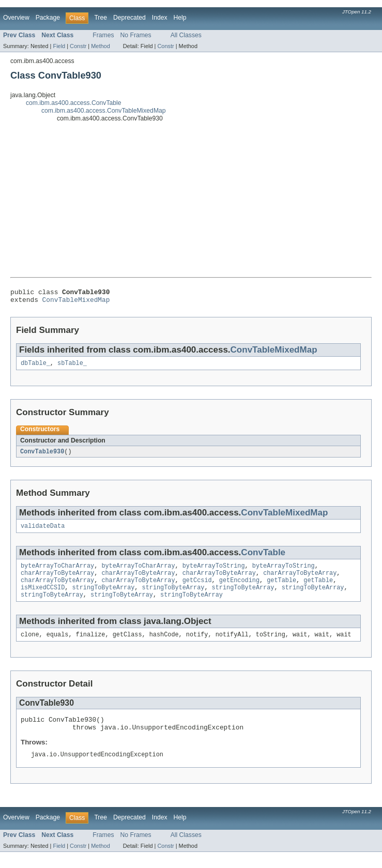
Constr (78, 46)
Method (100, 46)
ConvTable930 (42, 456)
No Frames (136, 35)
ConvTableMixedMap (76, 302)
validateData (43, 531)
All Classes (186, 35)
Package (48, 18)
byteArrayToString (214, 572)
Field (59, 46)
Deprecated (129, 18)
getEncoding (239, 589)
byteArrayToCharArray (57, 572)
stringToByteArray (104, 597)
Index (160, 18)
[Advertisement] (191, 200)
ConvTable (263, 558)
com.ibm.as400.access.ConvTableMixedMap (104, 111)
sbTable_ (72, 367)
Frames (103, 35)
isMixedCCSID (43, 597)
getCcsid (197, 589)
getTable (281, 589)
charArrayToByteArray (57, 581)
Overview (16, 18)
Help (180, 18)
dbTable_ (35, 367)
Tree (101, 18)
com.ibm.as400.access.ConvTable (73, 103)
